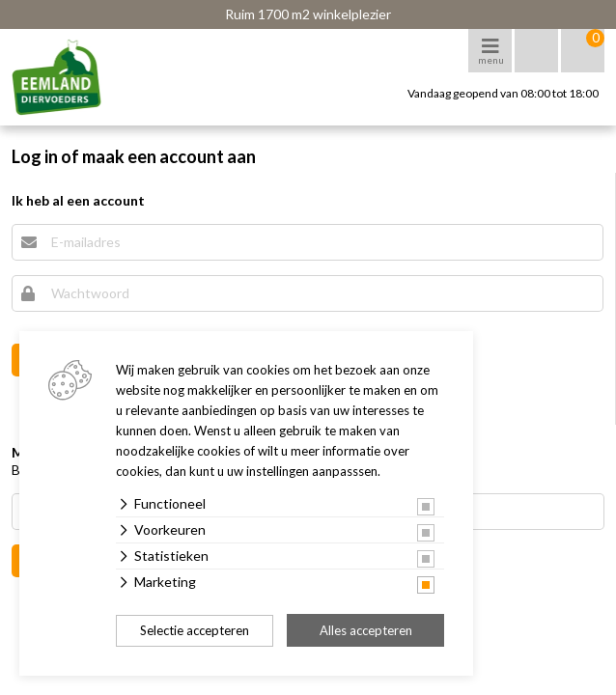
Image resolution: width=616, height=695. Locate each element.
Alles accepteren (366, 630)
